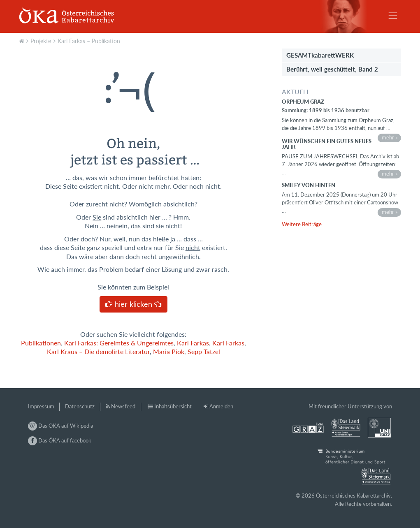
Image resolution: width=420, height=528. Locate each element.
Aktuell (23, 40)
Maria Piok (169, 352)
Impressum (41, 406)
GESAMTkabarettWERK (320, 55)
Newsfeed (123, 406)
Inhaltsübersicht (173, 406)
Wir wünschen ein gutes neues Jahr (327, 144)
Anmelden (221, 406)
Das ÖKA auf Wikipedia (60, 426)
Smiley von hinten (309, 185)
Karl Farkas (193, 343)
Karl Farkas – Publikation (89, 41)
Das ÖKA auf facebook (60, 440)
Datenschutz (80, 406)
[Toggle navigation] (393, 16)
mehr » (390, 137)
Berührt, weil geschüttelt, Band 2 (332, 69)
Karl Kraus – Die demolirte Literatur (98, 352)
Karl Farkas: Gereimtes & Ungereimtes (119, 343)
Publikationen (41, 343)
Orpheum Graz (303, 102)
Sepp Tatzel (204, 352)
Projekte (41, 41)
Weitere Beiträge (302, 224)
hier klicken (133, 304)
